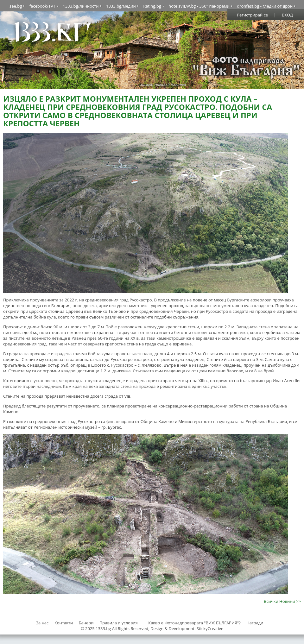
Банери (87, 623)
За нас (42, 623)
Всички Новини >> (282, 601)
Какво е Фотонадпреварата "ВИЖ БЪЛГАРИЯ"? (194, 623)
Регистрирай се (252, 15)
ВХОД (287, 15)
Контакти (64, 623)
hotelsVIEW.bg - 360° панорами (199, 6)
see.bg (16, 6)
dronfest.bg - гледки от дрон (265, 6)
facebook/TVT (42, 6)
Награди (255, 623)
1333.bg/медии (121, 6)
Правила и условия (119, 623)
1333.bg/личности (81, 6)
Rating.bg (152, 6)
